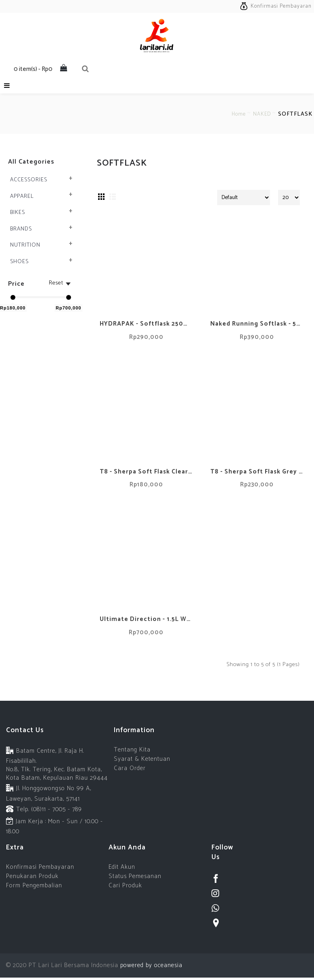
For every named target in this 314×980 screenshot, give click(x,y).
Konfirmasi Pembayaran (40, 867)
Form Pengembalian (34, 886)
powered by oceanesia (150, 965)
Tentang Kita (132, 750)
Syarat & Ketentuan (142, 759)
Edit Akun (122, 867)
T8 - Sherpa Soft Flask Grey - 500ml (258, 472)
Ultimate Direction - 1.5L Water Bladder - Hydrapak (148, 619)
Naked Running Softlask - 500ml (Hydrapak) (258, 324)
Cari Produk (125, 886)
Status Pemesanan (135, 876)
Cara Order (130, 768)
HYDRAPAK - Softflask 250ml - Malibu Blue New (148, 324)
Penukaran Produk (32, 876)
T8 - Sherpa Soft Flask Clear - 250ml (148, 472)
